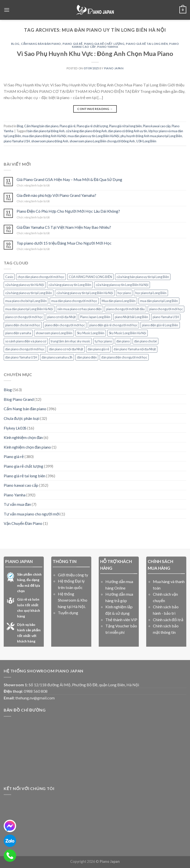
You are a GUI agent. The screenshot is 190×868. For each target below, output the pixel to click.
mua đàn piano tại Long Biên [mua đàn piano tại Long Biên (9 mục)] (159, 301)
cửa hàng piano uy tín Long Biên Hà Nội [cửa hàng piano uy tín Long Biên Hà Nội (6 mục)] (122, 285)
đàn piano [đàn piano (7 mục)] (123, 341)
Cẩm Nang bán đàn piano (41, 44)
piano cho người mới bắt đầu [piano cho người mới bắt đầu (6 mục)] (125, 309)
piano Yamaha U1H (17, 141)
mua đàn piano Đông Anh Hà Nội (44, 136)
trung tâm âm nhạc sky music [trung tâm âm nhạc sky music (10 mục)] (71, 341)
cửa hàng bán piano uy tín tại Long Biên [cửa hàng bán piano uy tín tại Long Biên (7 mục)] (143, 277)
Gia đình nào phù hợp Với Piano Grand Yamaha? (56, 195)
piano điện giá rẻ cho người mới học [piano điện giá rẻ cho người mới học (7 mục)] (113, 325)
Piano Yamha (108, 47)
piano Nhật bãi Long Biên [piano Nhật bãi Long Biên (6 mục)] (131, 317)
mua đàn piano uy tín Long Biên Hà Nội (93, 136)
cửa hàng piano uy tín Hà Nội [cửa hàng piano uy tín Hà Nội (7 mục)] (25, 285)
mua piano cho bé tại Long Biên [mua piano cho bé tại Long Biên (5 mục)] (26, 301)
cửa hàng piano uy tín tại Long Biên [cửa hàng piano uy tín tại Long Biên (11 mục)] (29, 293)
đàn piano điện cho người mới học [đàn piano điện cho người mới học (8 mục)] (124, 357)
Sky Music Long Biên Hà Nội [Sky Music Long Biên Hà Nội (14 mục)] (128, 333)
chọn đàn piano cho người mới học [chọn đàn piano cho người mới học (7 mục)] (41, 277)
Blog (15, 44)
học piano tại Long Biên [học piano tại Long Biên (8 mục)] (151, 293)
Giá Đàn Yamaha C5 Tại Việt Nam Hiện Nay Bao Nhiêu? (64, 227)
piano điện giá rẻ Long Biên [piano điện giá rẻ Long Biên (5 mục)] (160, 325)
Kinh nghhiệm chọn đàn (23, 437)
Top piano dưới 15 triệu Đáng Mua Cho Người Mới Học (64, 243)
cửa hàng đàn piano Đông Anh (86, 131)
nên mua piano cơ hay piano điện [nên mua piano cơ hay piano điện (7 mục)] (80, 309)
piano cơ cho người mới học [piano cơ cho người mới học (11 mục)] (24, 317)
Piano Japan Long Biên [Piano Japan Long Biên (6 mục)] (95, 317)
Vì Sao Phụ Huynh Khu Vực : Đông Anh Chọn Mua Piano (95, 53)
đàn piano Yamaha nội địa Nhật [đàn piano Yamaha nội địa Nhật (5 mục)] (135, 349)
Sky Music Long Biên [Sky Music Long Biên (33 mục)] (91, 333)
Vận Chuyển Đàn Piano (23, 523)
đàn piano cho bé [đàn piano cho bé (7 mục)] (145, 341)
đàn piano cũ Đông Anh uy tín (128, 131)
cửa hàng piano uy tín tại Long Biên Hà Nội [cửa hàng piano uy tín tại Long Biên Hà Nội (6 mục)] (85, 293)
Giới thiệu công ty (73, 575)
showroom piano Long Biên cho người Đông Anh (102, 141)
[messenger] (10, 826)
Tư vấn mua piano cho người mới (32, 514)
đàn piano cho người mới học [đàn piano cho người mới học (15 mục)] (25, 349)
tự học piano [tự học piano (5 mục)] (103, 341)
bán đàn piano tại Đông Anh (46, 131)
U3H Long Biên (146, 141)
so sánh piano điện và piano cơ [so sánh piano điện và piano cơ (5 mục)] (26, 341)
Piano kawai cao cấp (157, 126)
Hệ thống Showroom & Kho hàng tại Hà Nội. (73, 600)
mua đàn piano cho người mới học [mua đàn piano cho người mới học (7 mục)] (74, 301)
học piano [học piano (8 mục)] (124, 293)
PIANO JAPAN (114, 68)
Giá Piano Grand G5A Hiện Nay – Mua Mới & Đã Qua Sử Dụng (70, 179)
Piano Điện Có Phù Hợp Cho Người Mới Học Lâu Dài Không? (68, 211)
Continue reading (95, 109)
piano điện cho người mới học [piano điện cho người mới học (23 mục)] (65, 325)
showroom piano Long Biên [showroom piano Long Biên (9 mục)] (54, 333)
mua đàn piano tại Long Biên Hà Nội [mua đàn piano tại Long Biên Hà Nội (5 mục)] (29, 309)
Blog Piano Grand (19, 399)
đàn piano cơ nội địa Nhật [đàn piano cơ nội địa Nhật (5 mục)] (66, 349)
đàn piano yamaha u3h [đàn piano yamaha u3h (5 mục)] (57, 357)
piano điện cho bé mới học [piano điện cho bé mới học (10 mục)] (23, 325)
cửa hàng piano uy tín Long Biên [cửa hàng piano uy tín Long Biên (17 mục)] (70, 285)
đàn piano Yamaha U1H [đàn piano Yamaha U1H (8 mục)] (21, 357)
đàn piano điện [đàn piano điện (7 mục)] (87, 357)
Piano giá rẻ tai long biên (147, 44)
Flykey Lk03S (15, 428)
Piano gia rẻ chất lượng (104, 44)
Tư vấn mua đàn (17, 504)
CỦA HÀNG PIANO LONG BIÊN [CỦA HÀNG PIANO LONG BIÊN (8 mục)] (90, 277)
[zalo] (10, 841)
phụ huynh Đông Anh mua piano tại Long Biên (151, 136)
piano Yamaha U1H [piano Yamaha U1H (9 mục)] (166, 317)
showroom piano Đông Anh (50, 141)
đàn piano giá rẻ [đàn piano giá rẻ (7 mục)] (98, 349)
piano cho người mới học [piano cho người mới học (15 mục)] (166, 309)
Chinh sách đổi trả (168, 620)
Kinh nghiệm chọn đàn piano (27, 447)
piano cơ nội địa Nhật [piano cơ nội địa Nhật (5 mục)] (61, 317)
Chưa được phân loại (22, 418)
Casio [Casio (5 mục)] (9, 277)
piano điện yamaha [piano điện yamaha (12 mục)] (18, 333)
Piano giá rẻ (72, 44)
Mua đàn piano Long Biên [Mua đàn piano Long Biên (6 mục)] (119, 301)
